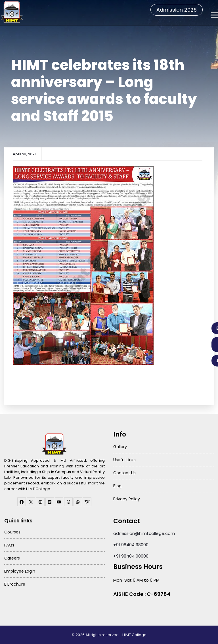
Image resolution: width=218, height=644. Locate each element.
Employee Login (20, 571)
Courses (12, 532)
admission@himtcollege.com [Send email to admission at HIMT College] (144, 533)
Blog (117, 486)
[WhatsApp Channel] (78, 502)
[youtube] (59, 502)
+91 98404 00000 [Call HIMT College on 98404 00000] (131, 556)
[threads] (68, 502)
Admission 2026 (177, 10)
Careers (12, 558)
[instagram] (40, 502)
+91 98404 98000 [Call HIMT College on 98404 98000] (131, 545)
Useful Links (124, 460)
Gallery (120, 447)
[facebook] (22, 502)
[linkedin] (50, 502)
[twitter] (31, 502)
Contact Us (124, 473)
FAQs (9, 545)
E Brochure (15, 584)
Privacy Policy (127, 499)
